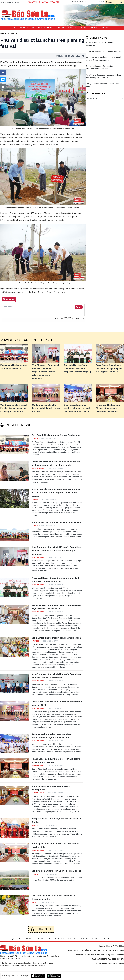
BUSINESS (60, 28)
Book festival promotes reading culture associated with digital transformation (77, 408)
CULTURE (106, 28)
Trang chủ (15, 28)
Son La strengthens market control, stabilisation (104, 51)
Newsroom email (91, 2)
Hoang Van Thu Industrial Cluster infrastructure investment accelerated (108, 408)
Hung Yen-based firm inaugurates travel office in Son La (56, 820)
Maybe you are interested (28, 340)
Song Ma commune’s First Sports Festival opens (56, 871)
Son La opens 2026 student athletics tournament (56, 522)
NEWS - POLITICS (27, 28)
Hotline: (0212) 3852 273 (75, 2)
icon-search (121, 2)
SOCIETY (72, 28)
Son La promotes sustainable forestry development (51, 788)
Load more (45, 929)
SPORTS (95, 28)
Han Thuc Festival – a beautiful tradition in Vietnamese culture (53, 897)
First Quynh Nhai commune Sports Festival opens (14, 367)
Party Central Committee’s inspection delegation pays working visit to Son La (109, 369)
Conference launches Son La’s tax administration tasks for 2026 (46, 408)
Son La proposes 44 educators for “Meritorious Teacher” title (56, 845)
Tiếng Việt (32, 2)
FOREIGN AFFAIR (45, 28)
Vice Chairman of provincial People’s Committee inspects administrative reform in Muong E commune (45, 372)
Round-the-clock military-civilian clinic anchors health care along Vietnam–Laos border (56, 463)
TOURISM (83, 28)
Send (79, 307)
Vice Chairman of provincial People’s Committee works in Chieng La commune (14, 408)
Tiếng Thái (44, 2)
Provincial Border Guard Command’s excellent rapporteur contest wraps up (78, 369)
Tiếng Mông (56, 2)
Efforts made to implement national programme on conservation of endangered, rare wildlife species (56, 492)
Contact (101, 2)
